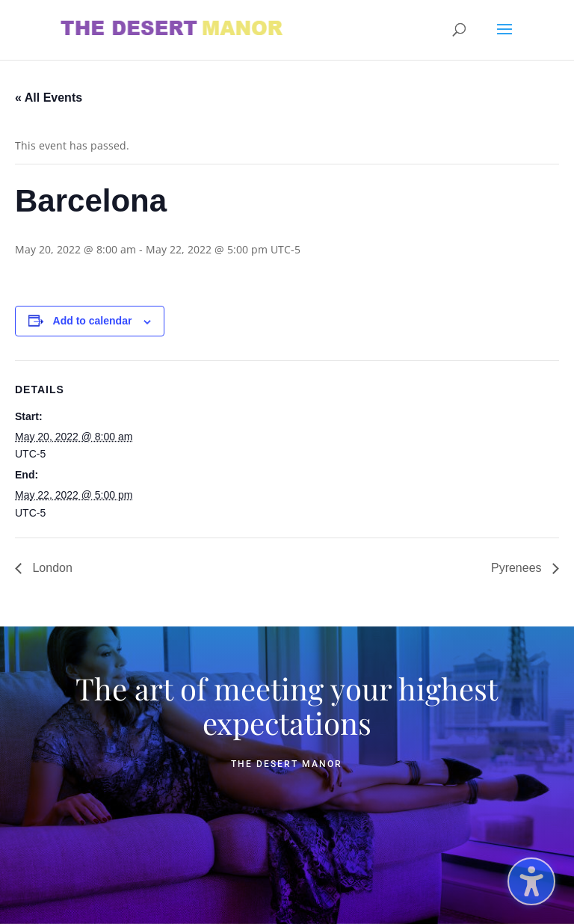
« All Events (49, 98)
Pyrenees (518, 568)
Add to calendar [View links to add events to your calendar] (93, 321)
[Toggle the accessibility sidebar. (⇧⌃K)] (531, 881)
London (51, 568)
